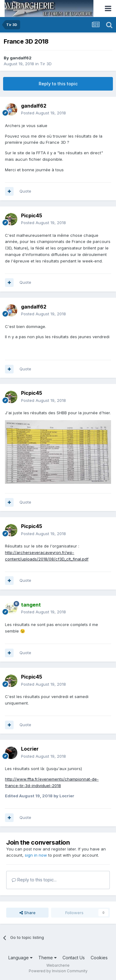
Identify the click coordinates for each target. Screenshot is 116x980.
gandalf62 (21, 58)
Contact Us (74, 958)
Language (20, 958)
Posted (43, 113)
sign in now (36, 855)
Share (28, 913)
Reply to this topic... (34, 880)
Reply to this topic (58, 84)
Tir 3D (46, 64)
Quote (25, 191)
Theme (47, 958)
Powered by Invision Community (58, 971)
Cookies (99, 958)
